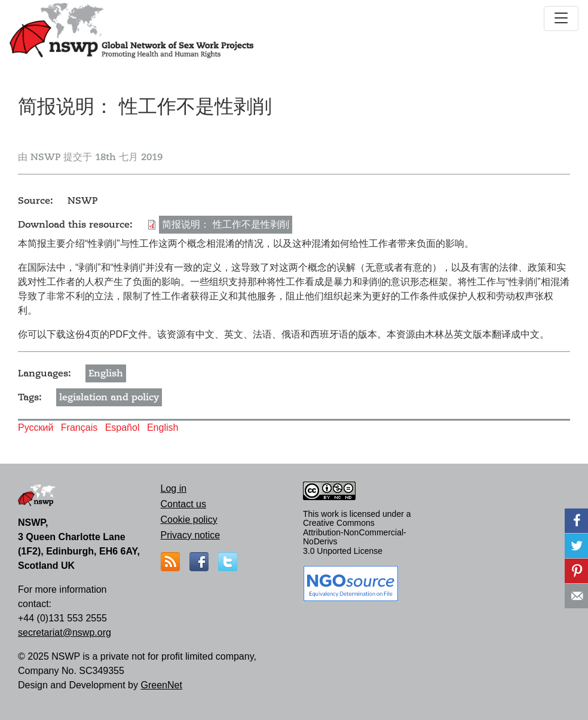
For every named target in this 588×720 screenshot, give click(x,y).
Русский (36, 428)
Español (122, 428)
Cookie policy (189, 520)
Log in (174, 488)
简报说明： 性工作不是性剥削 (226, 225)
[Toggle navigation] (561, 19)
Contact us (183, 504)
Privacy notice (191, 535)
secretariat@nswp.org (65, 632)
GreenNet (161, 685)
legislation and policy (109, 397)
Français (79, 428)
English (106, 373)
